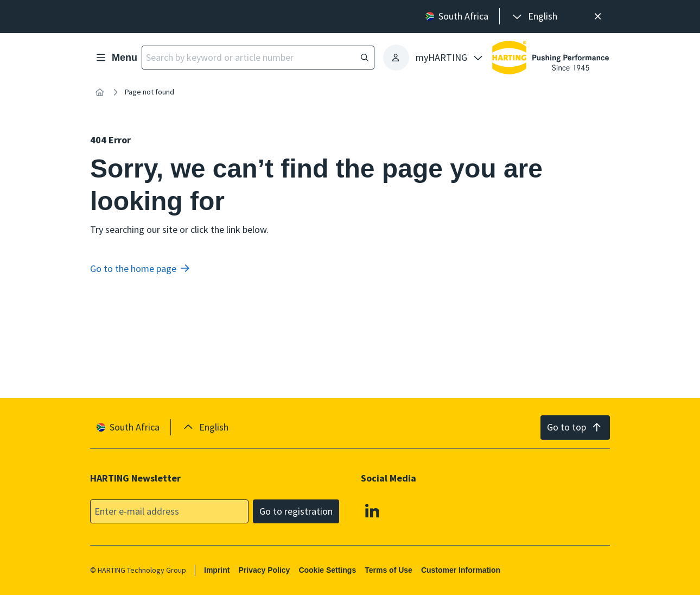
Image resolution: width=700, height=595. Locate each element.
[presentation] (534, 17)
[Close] (598, 17)
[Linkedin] (372, 510)
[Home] (100, 92)
